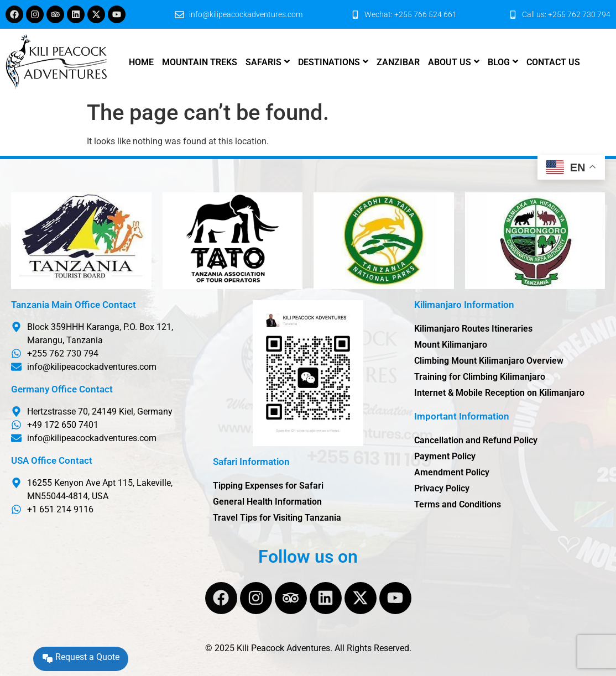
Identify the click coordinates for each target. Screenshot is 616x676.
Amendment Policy (452, 472)
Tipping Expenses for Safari (268, 486)
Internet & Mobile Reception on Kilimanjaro (499, 393)
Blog (499, 62)
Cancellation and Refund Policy (476, 440)
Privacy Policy (442, 488)
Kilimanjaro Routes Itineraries (473, 329)
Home (141, 62)
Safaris (263, 62)
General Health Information (267, 502)
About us (450, 62)
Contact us (553, 62)
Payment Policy (445, 456)
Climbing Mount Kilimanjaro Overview (489, 361)
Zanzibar (398, 62)
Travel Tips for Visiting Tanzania (277, 518)
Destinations (329, 62)
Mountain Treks (200, 62)
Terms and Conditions (458, 504)
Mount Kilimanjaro (451, 345)
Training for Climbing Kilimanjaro (480, 377)
